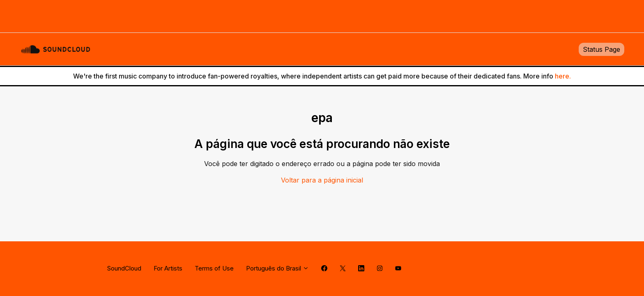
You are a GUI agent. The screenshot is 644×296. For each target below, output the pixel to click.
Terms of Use (214, 268)
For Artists (168, 268)
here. (563, 76)
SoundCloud (124, 268)
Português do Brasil (277, 268)
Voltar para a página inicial (322, 180)
